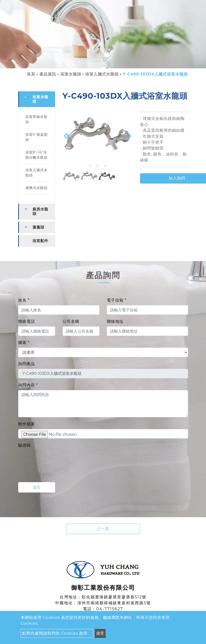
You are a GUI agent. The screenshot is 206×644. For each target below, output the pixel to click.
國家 (24, 343)
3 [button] (105, 166)
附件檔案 (27, 424)
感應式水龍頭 (36, 188)
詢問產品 (27, 364)
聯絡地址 (115, 321)
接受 (100, 633)
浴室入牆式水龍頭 (102, 74)
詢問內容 (28, 385)
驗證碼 (24, 445)
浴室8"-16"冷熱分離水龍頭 (36, 155)
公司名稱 (71, 321)
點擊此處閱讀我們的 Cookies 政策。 (57, 633)
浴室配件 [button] (40, 241)
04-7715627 (110, 609)
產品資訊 (48, 74)
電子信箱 (117, 300)
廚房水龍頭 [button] (40, 211)
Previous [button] (66, 136)
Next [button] (128, 136)
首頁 (31, 74)
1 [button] (90, 166)
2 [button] (97, 166)
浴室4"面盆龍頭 (37, 137)
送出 (37, 487)
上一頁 (103, 529)
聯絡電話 (27, 321)
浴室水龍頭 (71, 74)
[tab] (37, 99)
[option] (98, 136)
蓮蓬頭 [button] (38, 227)
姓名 (24, 300)
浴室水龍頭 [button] (40, 99)
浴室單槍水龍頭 (36, 119)
